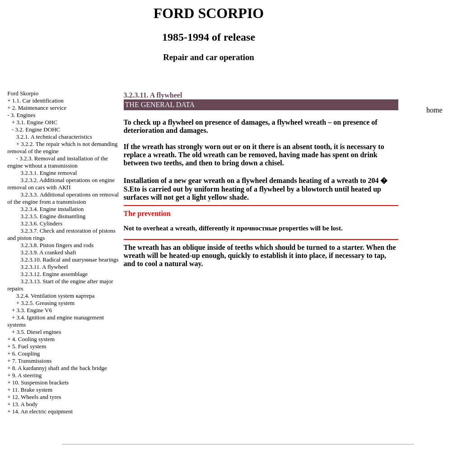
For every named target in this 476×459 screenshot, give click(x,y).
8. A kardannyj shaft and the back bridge (60, 368)
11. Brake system (32, 390)
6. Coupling (26, 354)
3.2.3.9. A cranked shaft (48, 252)
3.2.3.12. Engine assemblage (54, 274)
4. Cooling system (33, 339)
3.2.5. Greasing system (48, 303)
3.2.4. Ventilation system (56, 296)
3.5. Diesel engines (39, 332)
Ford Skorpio (23, 93)
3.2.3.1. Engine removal (49, 173)
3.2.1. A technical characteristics (54, 137)
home (434, 110)
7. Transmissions (32, 361)
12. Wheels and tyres (37, 397)
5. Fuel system (29, 346)
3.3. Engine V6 (34, 310)
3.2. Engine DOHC (38, 129)
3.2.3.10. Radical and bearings (69, 260)
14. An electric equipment (42, 411)
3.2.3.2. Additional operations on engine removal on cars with (61, 184)
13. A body (25, 404)
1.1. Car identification (38, 101)
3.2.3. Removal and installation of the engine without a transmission (58, 162)
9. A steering (27, 375)
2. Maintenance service (39, 108)
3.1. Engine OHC (37, 122)
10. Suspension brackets (40, 382)
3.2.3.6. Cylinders (41, 223)
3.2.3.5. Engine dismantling (53, 216)
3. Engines (23, 115)
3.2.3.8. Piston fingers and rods (57, 245)
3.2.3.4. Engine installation (52, 209)
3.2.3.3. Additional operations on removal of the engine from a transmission (63, 198)
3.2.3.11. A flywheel (44, 267)
